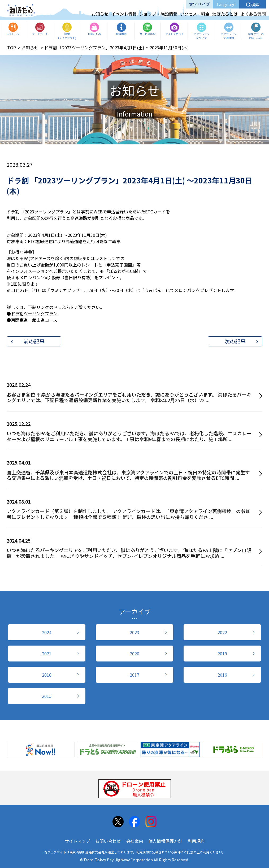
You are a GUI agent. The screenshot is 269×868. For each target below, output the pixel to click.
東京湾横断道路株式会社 (87, 852)
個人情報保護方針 (165, 841)
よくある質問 (253, 14)
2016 (222, 675)
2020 (134, 654)
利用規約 (196, 841)
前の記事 (34, 341)
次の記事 (235, 341)
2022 (222, 632)
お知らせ (100, 14)
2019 (222, 654)
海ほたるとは (225, 14)
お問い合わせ (108, 841)
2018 (47, 675)
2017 (134, 675)
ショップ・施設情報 (158, 14)
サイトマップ (77, 841)
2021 (47, 654)
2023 (134, 632)
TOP (12, 48)
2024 (47, 632)
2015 (47, 696)
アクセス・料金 (195, 14)
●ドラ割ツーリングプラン (32, 313)
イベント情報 (124, 14)
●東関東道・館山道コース (32, 320)
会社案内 (134, 841)
